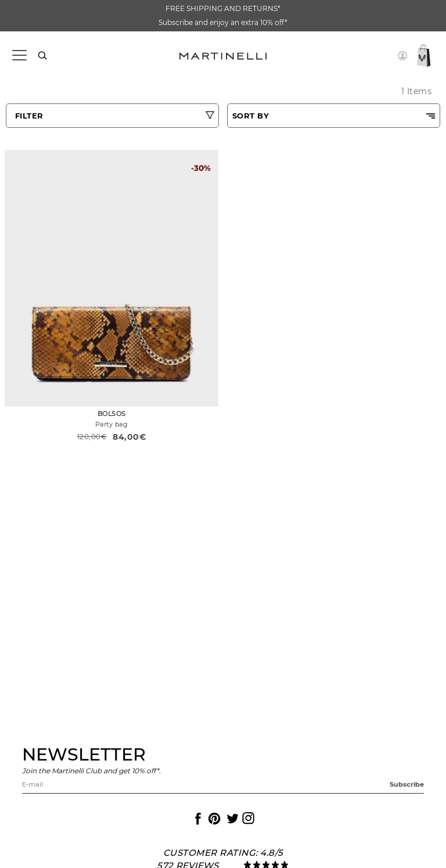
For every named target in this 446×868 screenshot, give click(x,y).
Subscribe (407, 784)
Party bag (112, 424)
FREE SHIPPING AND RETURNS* (223, 8)
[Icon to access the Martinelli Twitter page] (231, 819)
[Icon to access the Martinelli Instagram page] (247, 819)
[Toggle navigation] (19, 55)
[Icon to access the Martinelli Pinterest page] (214, 819)
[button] (402, 56)
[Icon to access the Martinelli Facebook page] (197, 819)
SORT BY (251, 116)
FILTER (29, 116)
